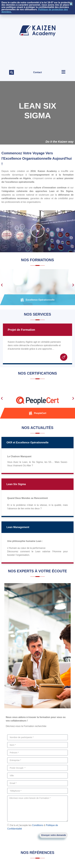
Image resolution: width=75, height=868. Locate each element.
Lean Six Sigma (16, 484)
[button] (12, 72)
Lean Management (18, 527)
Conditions (38, 825)
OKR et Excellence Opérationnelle (28, 443)
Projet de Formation (21, 330)
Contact (37, 72)
